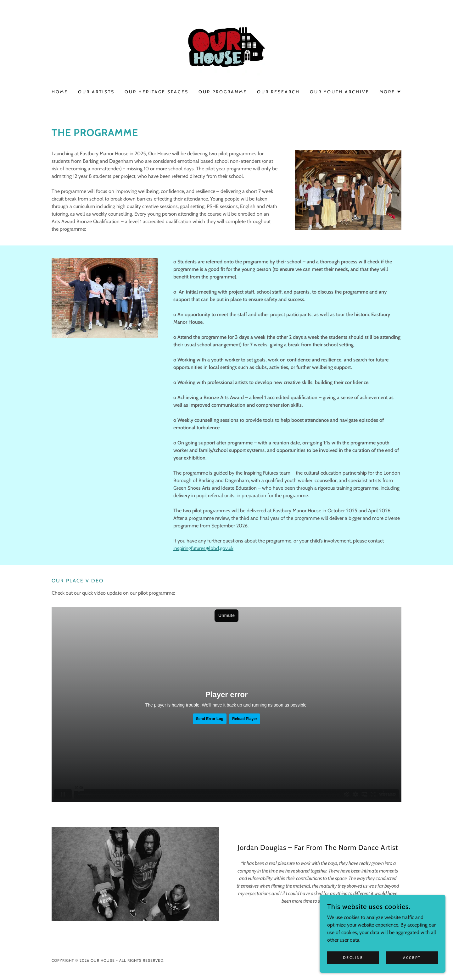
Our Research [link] (278, 92)
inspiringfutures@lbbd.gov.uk (203, 548)
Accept (412, 958)
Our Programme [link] (223, 92)
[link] (226, 49)
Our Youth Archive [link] (340, 92)
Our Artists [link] (96, 92)
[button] (390, 92)
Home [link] (60, 92)
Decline (353, 958)
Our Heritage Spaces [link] (157, 92)
